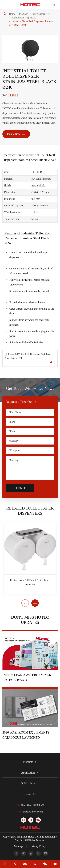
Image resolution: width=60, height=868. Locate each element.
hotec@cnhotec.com (32, 812)
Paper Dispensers (41, 14)
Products (24, 14)
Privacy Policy (38, 846)
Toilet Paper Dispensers (24, 18)
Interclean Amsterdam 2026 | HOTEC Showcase (27, 678)
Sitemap (18, 846)
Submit (20, 488)
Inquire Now (16, 134)
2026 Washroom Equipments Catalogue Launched (26, 735)
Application (28, 773)
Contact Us (30, 794)
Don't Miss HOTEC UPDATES (30, 620)
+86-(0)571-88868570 (32, 805)
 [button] (25, 603)
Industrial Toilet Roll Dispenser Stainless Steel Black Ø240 (28, 356)
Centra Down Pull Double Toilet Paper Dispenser (30, 582)
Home (12, 14)
